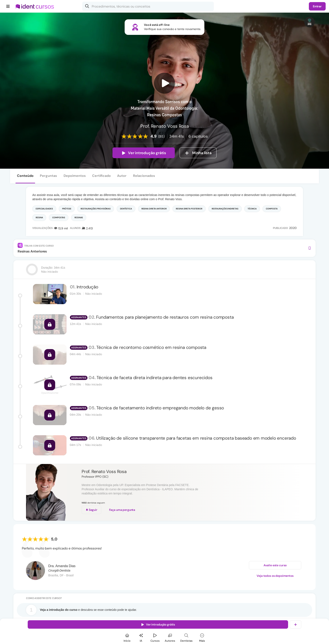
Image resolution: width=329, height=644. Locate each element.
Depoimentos (75, 176)
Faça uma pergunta (122, 510)
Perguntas (48, 176)
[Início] (127, 637)
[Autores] (170, 637)
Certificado (101, 176)
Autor (122, 176)
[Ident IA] (141, 637)
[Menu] (8, 6)
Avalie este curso (275, 565)
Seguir (91, 510)
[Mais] (202, 637)
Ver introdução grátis (144, 153)
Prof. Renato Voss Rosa (104, 472)
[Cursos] (155, 637)
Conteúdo (25, 176)
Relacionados (144, 176)
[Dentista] (186, 637)
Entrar (317, 6)
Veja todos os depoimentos (275, 576)
